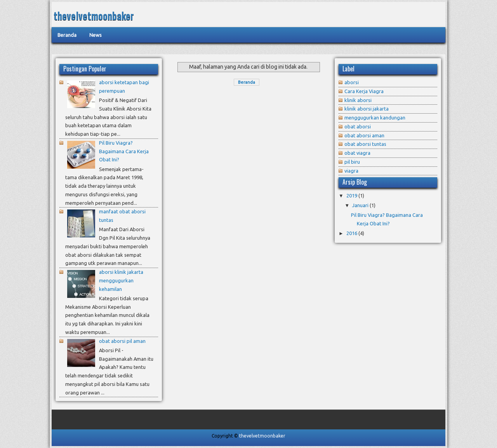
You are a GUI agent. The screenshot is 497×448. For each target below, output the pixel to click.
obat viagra (357, 153)
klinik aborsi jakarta (367, 109)
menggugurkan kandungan (375, 118)
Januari (360, 205)
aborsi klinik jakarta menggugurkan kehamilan (121, 280)
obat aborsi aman (364, 135)
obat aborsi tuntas (365, 144)
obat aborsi (358, 126)
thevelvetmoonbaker (94, 16)
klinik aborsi (358, 100)
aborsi (352, 82)
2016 (352, 233)
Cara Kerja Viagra (364, 91)
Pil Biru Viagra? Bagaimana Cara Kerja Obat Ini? (124, 151)
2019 (352, 195)
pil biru (352, 162)
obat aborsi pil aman (122, 341)
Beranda (247, 82)
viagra (351, 171)
